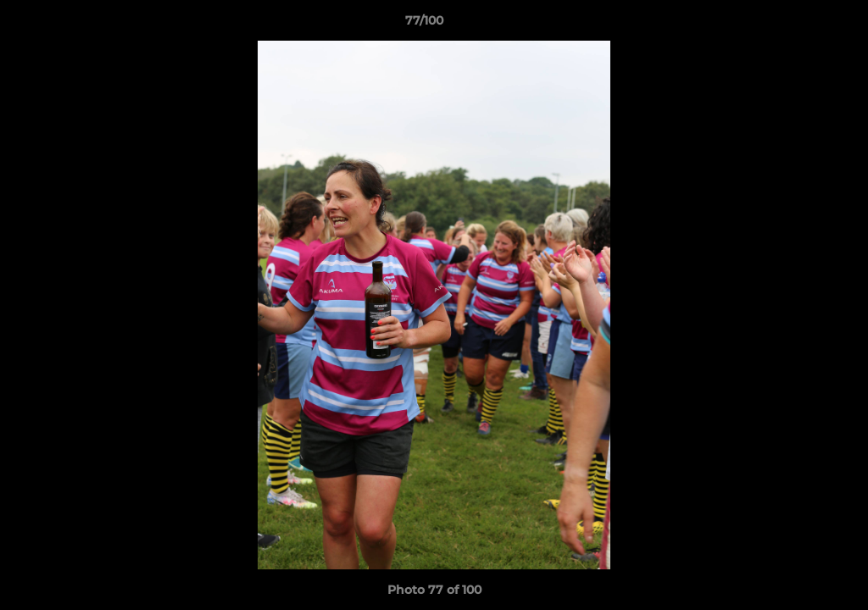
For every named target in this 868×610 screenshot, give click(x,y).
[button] (797, 25)
